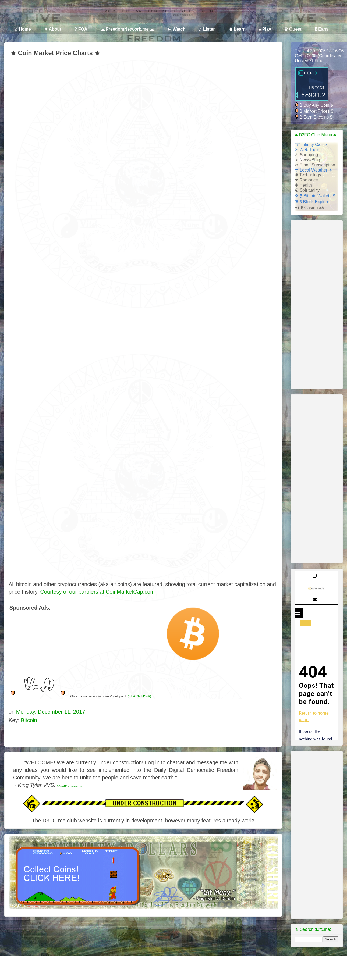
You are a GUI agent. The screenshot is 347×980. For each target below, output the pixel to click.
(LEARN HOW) (139, 696)
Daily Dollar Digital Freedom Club (36, 16)
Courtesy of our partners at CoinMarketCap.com (97, 592)
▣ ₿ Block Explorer (313, 202)
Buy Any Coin (317, 105)
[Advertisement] (72, 619)
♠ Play (265, 29)
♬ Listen (207, 29)
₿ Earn (321, 29)
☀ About (53, 29)
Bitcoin (29, 720)
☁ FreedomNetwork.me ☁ (127, 29)
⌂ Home (23, 29)
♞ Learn (237, 29)
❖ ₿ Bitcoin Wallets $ (315, 196)
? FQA (81, 29)
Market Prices (317, 111)
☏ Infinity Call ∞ (311, 145)
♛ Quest (293, 29)
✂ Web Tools (307, 150)
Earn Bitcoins (317, 117)
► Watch (176, 29)
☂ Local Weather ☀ (314, 170)
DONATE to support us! (69, 786)
